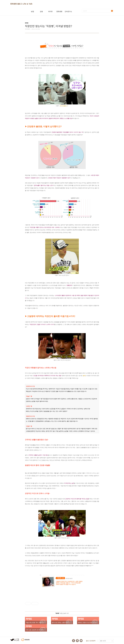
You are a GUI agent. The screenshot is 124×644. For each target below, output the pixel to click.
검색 (112, 11)
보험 (32, 11)
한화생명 (59, 11)
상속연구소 (68, 11)
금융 (41, 11)
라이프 (50, 11)
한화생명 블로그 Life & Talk (21, 4)
